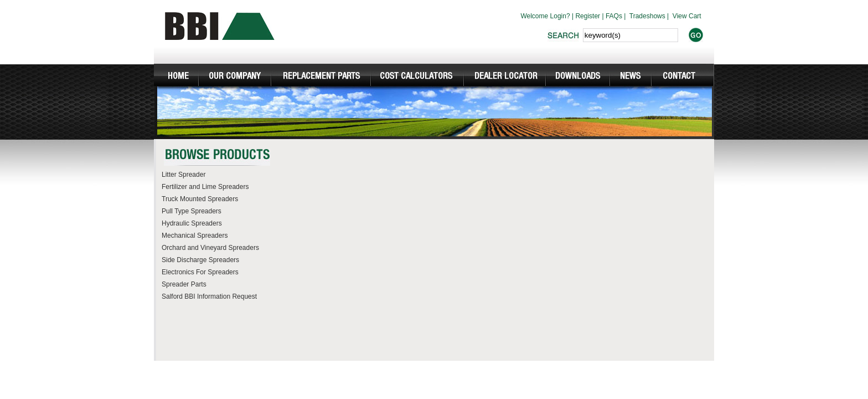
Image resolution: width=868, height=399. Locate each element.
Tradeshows (647, 16)
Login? (560, 16)
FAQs (614, 16)
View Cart (687, 16)
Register (588, 16)
